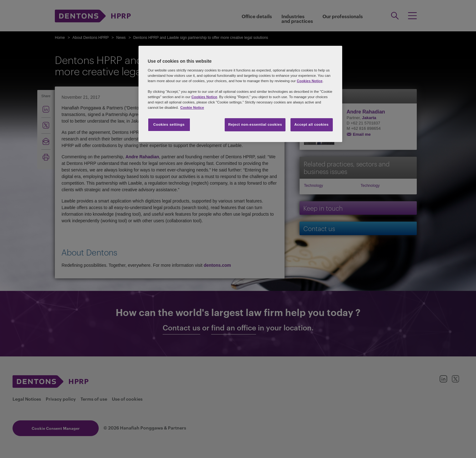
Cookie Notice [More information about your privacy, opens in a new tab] (192, 108)
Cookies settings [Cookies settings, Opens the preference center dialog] (169, 124)
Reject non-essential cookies (255, 124)
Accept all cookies (311, 124)
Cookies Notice (310, 81)
